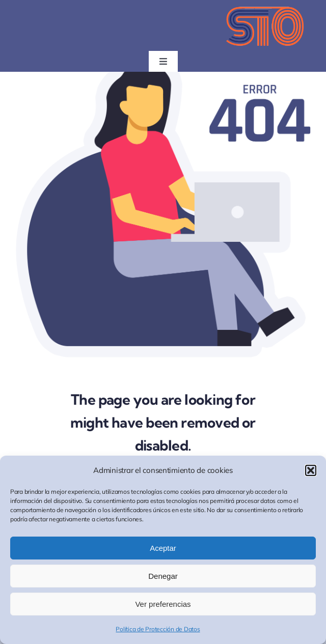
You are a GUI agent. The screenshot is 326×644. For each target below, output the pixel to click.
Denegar (163, 576)
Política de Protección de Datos (158, 629)
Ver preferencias (163, 604)
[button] (311, 470)
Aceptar (163, 548)
